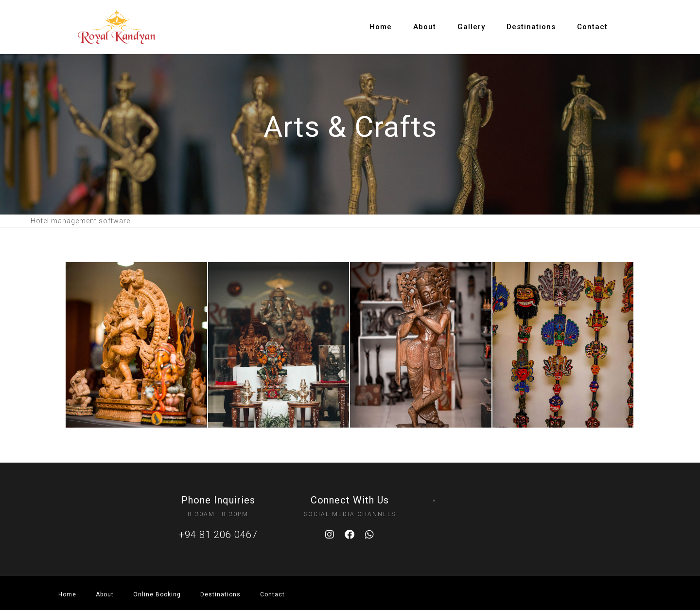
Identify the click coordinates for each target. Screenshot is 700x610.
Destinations (531, 27)
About (425, 27)
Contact (592, 27)
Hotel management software (80, 221)
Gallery (471, 27)
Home (381, 27)
